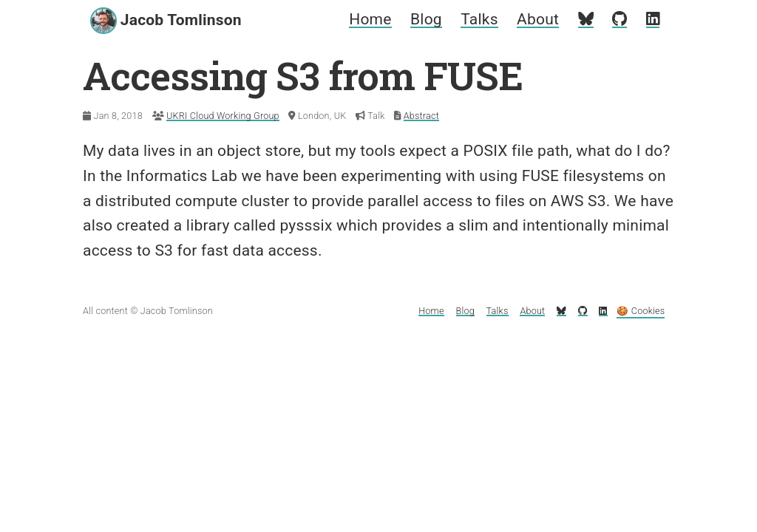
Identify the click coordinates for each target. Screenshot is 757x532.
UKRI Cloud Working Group (223, 116)
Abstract (421, 116)
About (538, 19)
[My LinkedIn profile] (653, 19)
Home (370, 19)
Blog (426, 19)
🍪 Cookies (641, 311)
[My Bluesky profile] (586, 19)
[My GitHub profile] (619, 19)
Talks (479, 19)
